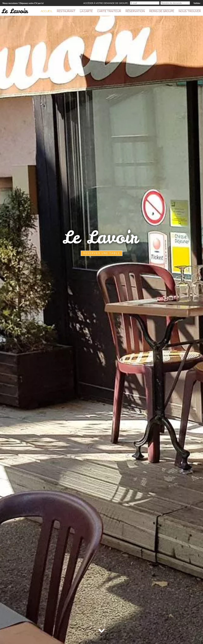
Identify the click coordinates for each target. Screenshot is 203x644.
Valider (197, 3)
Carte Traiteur (109, 11)
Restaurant (66, 11)
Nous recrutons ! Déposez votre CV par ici (23, 3)
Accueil (46, 11)
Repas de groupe (162, 11)
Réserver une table (102, 253)
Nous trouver (190, 11)
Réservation (135, 11)
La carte (86, 11)
